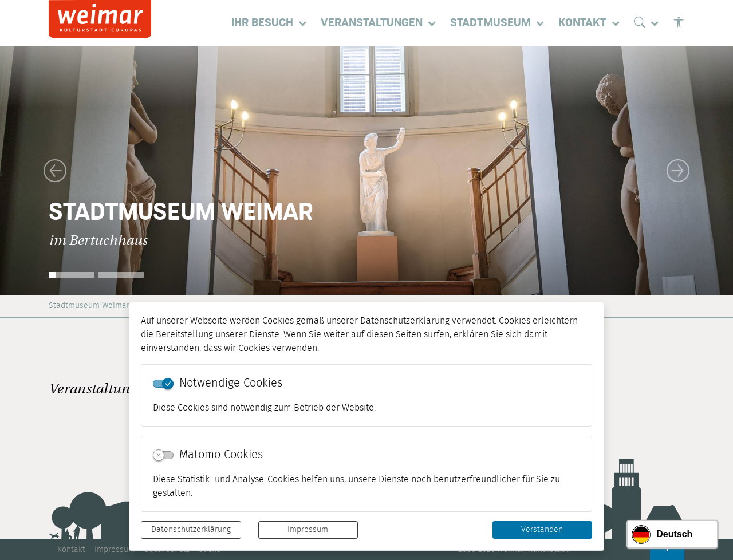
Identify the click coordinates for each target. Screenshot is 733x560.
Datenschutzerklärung (191, 530)
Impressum (308, 530)
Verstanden (542, 530)
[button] (55, 170)
